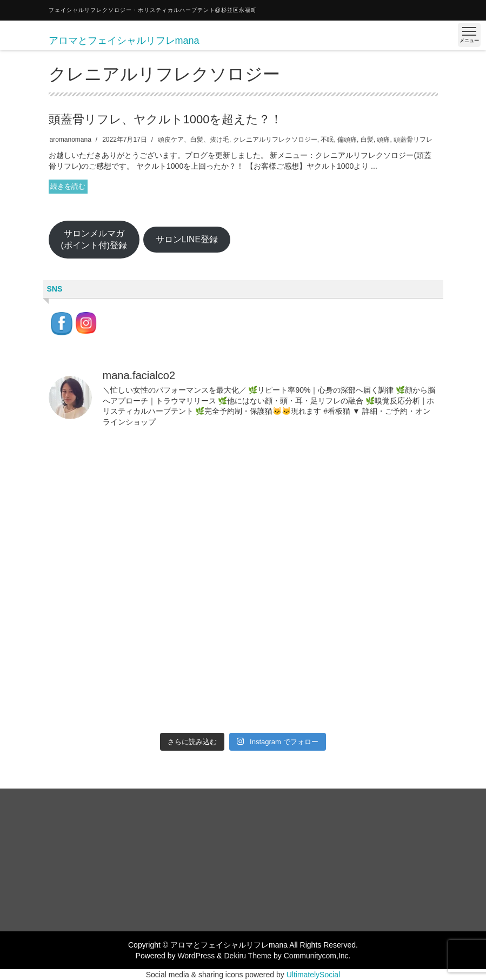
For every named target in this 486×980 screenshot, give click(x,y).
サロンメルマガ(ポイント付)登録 (94, 240)
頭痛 (383, 140)
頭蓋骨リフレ (413, 140)
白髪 (367, 140)
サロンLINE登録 (187, 239)
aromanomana (71, 140)
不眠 (327, 140)
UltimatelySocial (314, 975)
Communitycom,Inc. (317, 956)
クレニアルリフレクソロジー (275, 140)
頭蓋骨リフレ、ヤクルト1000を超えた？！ (166, 119)
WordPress (196, 956)
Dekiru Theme (248, 956)
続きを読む (68, 186)
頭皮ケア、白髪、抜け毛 (194, 140)
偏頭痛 (347, 140)
